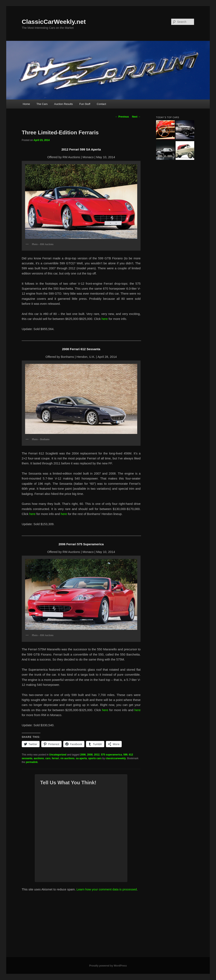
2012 (97, 755)
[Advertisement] (108, 926)
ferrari (55, 758)
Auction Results (63, 104)
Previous (122, 117)
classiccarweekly (116, 758)
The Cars (42, 104)
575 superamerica (111, 755)
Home (26, 104)
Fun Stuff (85, 104)
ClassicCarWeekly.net (54, 22)
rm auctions (67, 758)
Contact (101, 104)
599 (125, 755)
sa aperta (81, 758)
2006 (83, 755)
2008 (90, 755)
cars (48, 758)
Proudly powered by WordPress (108, 966)
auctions (39, 758)
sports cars (95, 758)
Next (136, 117)
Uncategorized (58, 755)
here (105, 319)
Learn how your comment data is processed (107, 889)
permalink (32, 762)
